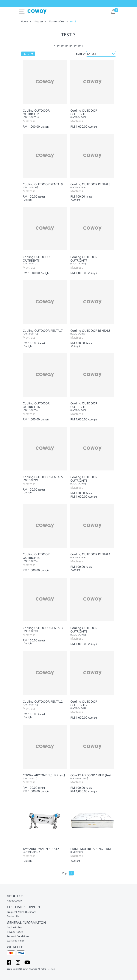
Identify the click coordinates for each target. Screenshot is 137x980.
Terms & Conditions (18, 936)
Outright (45, 127)
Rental (42, 197)
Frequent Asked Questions (22, 912)
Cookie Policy (14, 928)
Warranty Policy (16, 941)
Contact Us (13, 916)
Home (24, 21)
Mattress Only (57, 21)
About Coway (14, 901)
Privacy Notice (15, 932)
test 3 (73, 21)
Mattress (38, 21)
